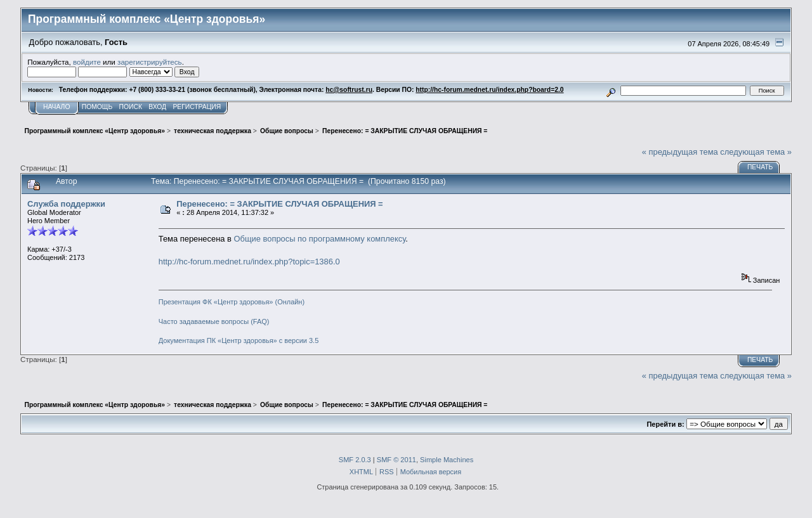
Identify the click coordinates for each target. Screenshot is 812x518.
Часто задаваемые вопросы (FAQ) (214, 321)
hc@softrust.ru (349, 90)
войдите (87, 62)
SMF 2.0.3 (355, 460)
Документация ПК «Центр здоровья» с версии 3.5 (239, 340)
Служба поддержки (66, 204)
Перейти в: (665, 424)
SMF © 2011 (396, 460)
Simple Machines (447, 460)
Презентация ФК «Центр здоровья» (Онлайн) (232, 302)
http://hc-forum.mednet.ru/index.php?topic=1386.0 (249, 262)
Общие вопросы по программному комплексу (320, 239)
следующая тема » (756, 152)
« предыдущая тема (680, 152)
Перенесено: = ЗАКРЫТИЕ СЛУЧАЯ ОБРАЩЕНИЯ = (279, 204)
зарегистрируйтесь (150, 62)
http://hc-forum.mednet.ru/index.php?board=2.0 (489, 90)
